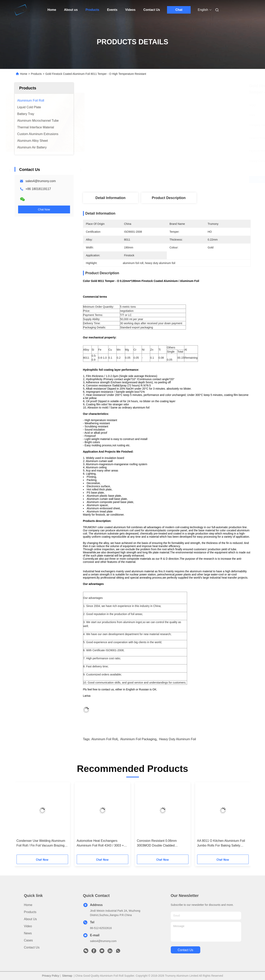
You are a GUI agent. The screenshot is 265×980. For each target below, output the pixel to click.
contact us (185, 950)
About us (71, 10)
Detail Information (110, 198)
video (28, 926)
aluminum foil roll (104, 739)
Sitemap (67, 976)
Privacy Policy (50, 976)
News (28, 933)
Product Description (169, 198)
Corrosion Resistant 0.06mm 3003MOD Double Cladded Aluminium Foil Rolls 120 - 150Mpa (161, 843)
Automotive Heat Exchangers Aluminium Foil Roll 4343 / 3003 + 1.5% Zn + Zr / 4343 (100, 843)
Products (92, 10)
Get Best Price (190, 180)
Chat (179, 10)
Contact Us (152, 10)
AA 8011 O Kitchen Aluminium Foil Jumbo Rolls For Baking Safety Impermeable (221, 843)
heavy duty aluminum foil (177, 739)
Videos (130, 10)
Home (52, 10)
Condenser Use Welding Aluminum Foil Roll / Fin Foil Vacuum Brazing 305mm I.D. (41, 843)
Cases (28, 940)
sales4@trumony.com (41, 181)
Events (112, 10)
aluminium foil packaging (138, 739)
